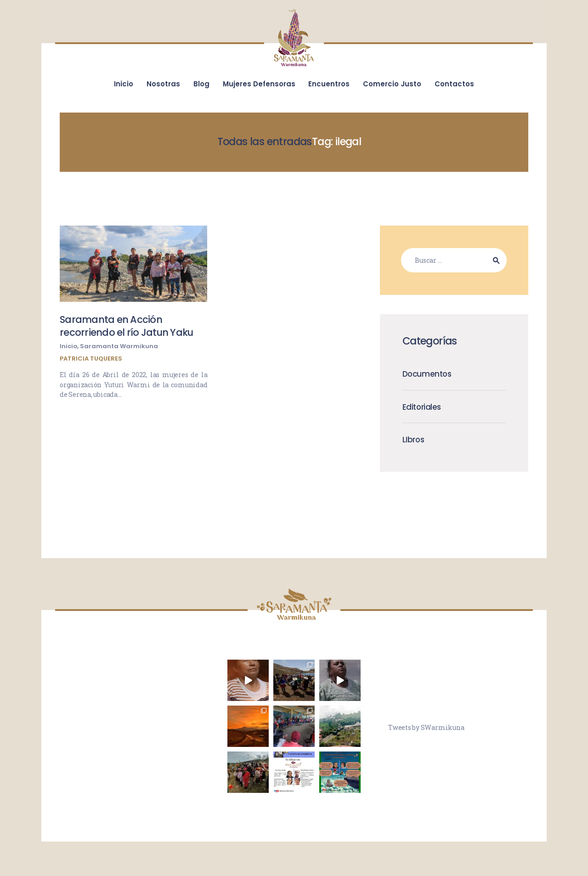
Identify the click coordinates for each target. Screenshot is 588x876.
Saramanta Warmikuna (119, 346)
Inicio (68, 346)
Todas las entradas (265, 141)
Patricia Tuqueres (91, 359)
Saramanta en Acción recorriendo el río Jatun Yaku (126, 326)
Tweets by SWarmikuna (426, 727)
